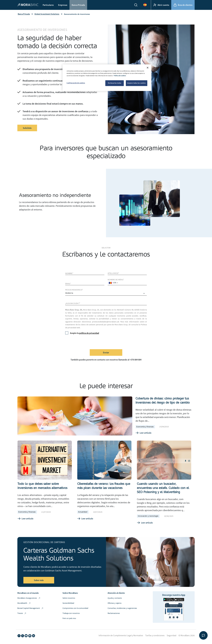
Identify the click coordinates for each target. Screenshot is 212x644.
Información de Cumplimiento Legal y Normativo (121, 636)
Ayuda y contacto (115, 598)
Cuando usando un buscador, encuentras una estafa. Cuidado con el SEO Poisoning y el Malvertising (163, 488)
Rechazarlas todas (115, 83)
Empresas (63, 5)
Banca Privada (78, 5)
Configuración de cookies (76, 83)
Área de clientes (183, 5)
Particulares (48, 5)
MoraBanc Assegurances (29, 598)
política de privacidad (89, 333)
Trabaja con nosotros (71, 613)
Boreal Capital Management (30, 608)
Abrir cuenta (161, 5)
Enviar (106, 352)
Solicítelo (27, 128)
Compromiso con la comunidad (75, 608)
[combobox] (113, 283)
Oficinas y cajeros (115, 603)
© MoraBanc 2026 (187, 636)
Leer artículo (143, 433)
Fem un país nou (69, 618)
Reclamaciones (114, 613)
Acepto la (82, 333)
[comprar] (106, 294)
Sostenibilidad (68, 603)
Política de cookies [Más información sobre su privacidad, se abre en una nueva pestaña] (120, 76)
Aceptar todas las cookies (137, 83)
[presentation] (86, 342)
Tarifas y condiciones (155, 636)
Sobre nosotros (69, 598)
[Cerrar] (148, 68)
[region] (107, 78)
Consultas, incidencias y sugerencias (122, 608)
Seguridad (172, 636)
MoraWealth (24, 603)
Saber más (39, 580)
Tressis (22, 613)
